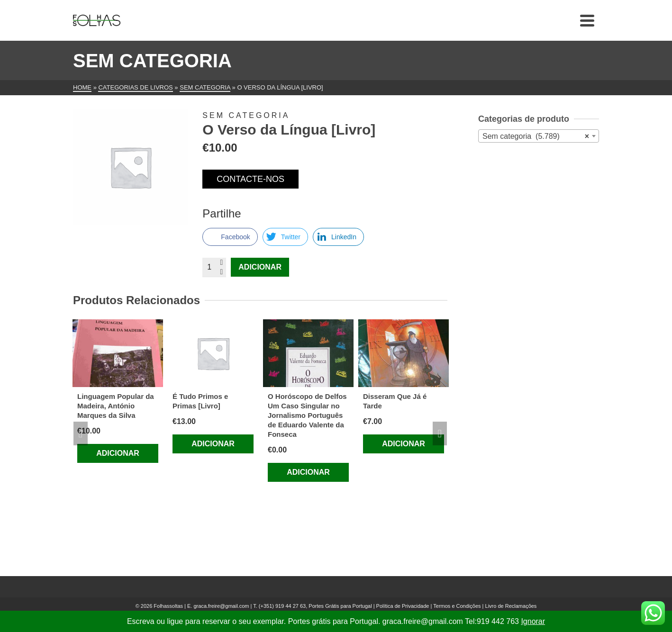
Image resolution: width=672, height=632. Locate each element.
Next (440, 433)
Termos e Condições (457, 606)
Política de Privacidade (403, 606)
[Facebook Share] (230, 237)
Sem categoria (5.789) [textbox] (536, 136)
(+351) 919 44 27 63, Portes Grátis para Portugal (316, 606)
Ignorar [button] (533, 621)
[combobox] (539, 136)
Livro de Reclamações (511, 606)
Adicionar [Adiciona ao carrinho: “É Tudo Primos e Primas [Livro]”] (213, 444)
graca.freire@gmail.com (221, 606)
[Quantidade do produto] (214, 267)
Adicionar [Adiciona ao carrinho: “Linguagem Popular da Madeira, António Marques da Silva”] (118, 453)
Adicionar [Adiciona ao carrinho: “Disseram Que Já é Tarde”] (404, 444)
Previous (81, 433)
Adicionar (260, 267)
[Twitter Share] (285, 237)
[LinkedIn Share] (338, 237)
